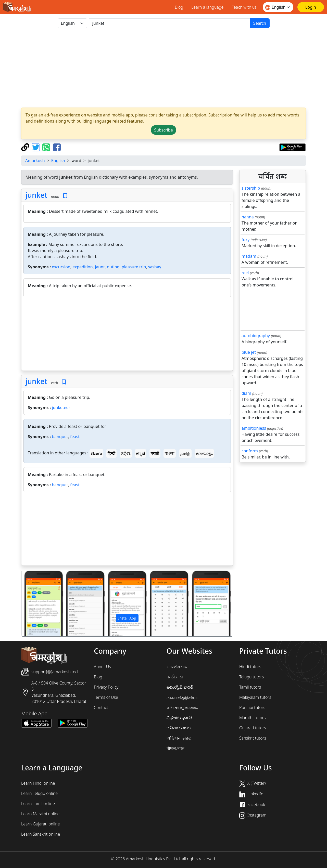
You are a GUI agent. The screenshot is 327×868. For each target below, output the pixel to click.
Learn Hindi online (38, 783)
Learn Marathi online (40, 814)
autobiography (256, 336)
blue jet (249, 352)
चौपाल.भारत (175, 748)
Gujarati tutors (253, 728)
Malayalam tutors (255, 697)
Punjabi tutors (252, 707)
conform (250, 451)
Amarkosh (35, 161)
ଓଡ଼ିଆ (126, 453)
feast (75, 437)
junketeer (61, 407)
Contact (101, 707)
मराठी (155, 453)
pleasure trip (134, 267)
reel (245, 273)
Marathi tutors (253, 718)
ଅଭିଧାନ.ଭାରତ (179, 728)
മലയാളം (204, 453)
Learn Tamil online (38, 804)
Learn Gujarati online (41, 824)
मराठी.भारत (175, 677)
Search (260, 23)
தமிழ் (185, 453)
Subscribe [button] (163, 130)
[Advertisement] (127, 335)
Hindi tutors (250, 667)
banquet (60, 437)
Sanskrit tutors (253, 738)
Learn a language (207, 7)
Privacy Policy (106, 687)
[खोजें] (170, 23)
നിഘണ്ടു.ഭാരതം (182, 707)
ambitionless (254, 428)
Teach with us (244, 7)
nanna (248, 217)
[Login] (311, 7)
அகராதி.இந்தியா (182, 697)
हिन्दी (111, 453)
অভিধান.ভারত (179, 738)
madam (249, 256)
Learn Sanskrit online (41, 834)
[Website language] (278, 7)
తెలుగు (96, 453)
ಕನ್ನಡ (141, 453)
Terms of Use (106, 697)
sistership (251, 188)
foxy (246, 240)
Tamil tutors (250, 687)
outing (113, 267)
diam (246, 393)
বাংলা (170, 453)
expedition (83, 267)
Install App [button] (127, 618)
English (58, 161)
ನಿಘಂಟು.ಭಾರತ (179, 718)
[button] (37, 603)
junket (36, 195)
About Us (102, 667)
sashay (155, 267)
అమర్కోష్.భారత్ (180, 687)
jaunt (100, 267)
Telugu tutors (251, 677)
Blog (179, 7)
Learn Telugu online (39, 793)
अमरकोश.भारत (178, 667)
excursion (61, 267)
